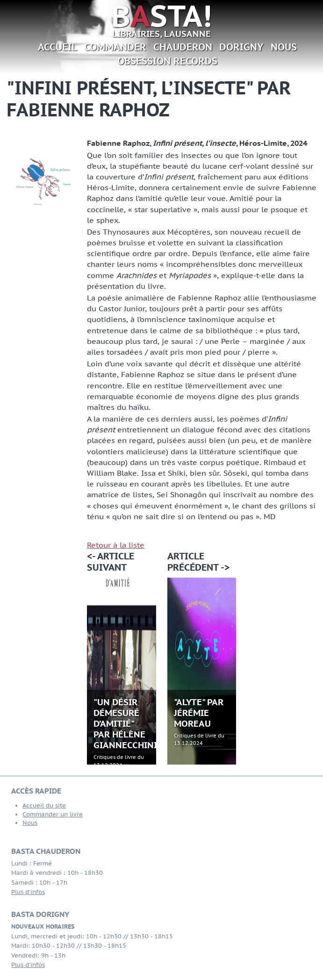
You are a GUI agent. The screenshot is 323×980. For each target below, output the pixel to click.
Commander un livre (53, 814)
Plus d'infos (28, 892)
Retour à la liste (116, 545)
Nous (284, 47)
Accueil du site (44, 805)
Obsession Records (167, 61)
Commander (115, 47)
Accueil (57, 47)
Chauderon (183, 47)
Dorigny (241, 47)
